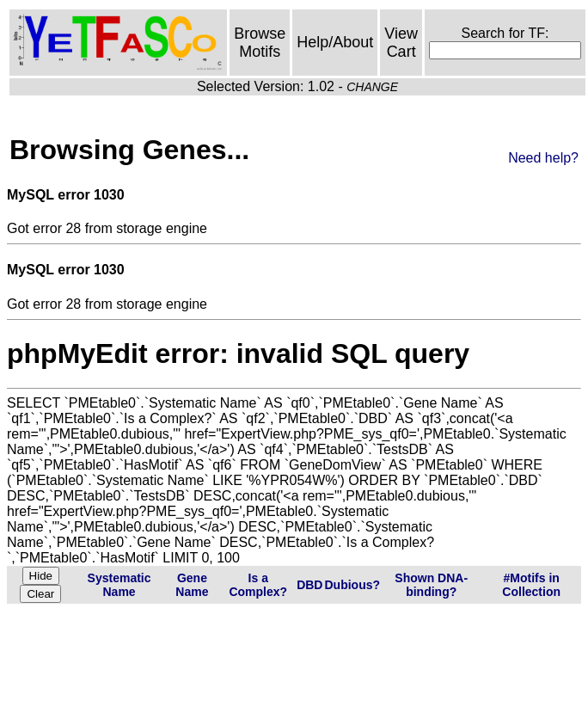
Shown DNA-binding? (431, 585)
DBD (309, 585)
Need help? (543, 158)
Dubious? (352, 585)
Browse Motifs (260, 43)
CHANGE (372, 87)
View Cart (401, 43)
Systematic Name (119, 585)
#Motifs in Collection (531, 585)
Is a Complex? (258, 585)
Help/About (335, 42)
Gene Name (192, 585)
